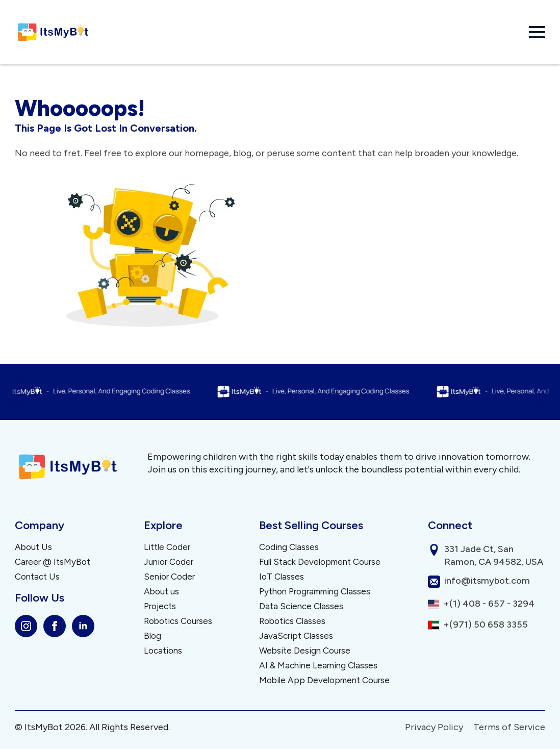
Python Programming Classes (315, 592)
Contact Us (37, 577)
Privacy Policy (434, 727)
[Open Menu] (537, 32)
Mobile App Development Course (324, 680)
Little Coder (167, 547)
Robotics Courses (178, 621)
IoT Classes (282, 577)
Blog (152, 636)
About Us (33, 547)
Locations (163, 651)
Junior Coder (169, 562)
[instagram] (26, 626)
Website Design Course (305, 651)
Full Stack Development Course (320, 562)
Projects (160, 606)
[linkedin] (83, 626)
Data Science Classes (301, 606)
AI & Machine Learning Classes (318, 666)
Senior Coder (169, 577)
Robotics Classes (292, 621)
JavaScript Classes (296, 636)
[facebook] (55, 626)
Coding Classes (289, 547)
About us (161, 592)
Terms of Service (509, 727)
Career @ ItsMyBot (53, 562)
